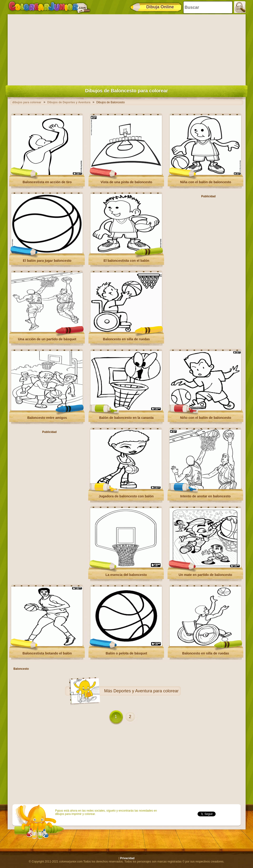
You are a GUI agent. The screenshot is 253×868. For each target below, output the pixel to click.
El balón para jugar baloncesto (47, 261)
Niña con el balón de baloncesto (206, 182)
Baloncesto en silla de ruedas (126, 339)
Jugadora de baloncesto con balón (126, 496)
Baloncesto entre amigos (47, 418)
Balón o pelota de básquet (126, 653)
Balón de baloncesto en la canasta (126, 418)
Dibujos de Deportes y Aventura (69, 102)
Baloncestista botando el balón (47, 653)
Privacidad (127, 858)
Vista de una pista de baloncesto (126, 182)
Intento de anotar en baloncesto (205, 496)
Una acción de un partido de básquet (47, 339)
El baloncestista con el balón (126, 261)
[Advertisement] (127, 49)
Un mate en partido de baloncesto (206, 575)
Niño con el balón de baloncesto (206, 418)
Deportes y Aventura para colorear (146, 691)
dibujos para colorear (27, 102)
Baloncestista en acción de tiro (47, 182)
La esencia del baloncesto (126, 575)
